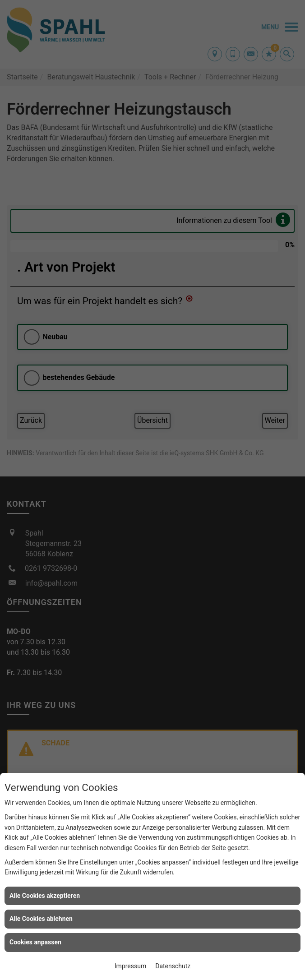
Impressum (130, 966)
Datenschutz (173, 966)
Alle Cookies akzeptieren (45, 896)
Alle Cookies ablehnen (41, 919)
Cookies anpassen (35, 942)
